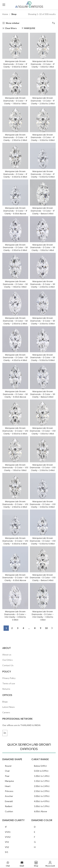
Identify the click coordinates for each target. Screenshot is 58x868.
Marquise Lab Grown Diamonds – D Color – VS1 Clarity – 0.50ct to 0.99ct (15, 431)
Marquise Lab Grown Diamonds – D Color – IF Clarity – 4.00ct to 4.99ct (15, 174)
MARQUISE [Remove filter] (30, 28)
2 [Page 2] (12, 628)
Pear (7, 776)
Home (5, 14)
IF (6, 827)
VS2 (7, 847)
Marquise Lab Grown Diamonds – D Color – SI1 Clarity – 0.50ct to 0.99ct (15, 248)
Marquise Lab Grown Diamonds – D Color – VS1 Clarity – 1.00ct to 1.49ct (43, 431)
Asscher (9, 796)
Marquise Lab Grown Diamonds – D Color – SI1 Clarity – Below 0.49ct (43, 394)
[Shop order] (53, 23)
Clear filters (11, 28)
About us (7, 655)
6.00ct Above (41, 811)
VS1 (7, 842)
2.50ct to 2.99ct (42, 791)
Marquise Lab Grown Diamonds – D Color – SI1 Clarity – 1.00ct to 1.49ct (43, 248)
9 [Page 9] (41, 628)
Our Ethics (8, 660)
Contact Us (8, 665)
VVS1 (8, 832)
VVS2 (8, 837)
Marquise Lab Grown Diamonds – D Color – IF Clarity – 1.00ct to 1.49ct (43, 64)
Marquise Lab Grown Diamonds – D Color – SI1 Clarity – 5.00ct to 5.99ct (43, 358)
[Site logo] (29, 4)
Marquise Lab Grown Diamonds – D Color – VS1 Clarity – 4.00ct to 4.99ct (15, 541)
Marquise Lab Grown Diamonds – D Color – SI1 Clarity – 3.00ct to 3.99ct (43, 321)
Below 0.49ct (40, 766)
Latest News (9, 707)
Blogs (5, 702)
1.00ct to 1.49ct (42, 776)
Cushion (9, 811)
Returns (6, 689)
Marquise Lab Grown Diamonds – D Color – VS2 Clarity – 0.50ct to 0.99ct (15, 616)
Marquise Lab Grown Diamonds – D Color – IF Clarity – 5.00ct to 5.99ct (43, 174)
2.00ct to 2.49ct (42, 786)
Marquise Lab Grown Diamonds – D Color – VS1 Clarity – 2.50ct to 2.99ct (15, 504)
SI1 (7, 852)
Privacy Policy (9, 678)
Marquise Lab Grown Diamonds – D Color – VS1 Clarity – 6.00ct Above (15, 578)
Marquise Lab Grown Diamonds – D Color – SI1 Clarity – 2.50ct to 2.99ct (15, 321)
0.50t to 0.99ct (41, 771)
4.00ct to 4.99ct (42, 801)
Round (8, 766)
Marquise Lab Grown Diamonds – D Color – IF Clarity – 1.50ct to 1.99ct (15, 101)
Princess (9, 791)
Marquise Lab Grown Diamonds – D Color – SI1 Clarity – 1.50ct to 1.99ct (15, 284)
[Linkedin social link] (5, 733)
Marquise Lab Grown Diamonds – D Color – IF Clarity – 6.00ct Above (15, 211)
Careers (6, 712)
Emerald (9, 801)
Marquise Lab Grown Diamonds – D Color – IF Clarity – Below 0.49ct (43, 211)
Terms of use (9, 683)
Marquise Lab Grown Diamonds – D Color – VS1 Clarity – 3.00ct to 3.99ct (43, 504)
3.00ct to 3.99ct (42, 796)
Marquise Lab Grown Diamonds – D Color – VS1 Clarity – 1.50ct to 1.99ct (15, 468)
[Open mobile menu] (4, 5)
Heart (8, 786)
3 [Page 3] (18, 628)
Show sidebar (13, 23)
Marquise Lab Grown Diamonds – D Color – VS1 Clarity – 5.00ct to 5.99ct (43, 541)
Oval (7, 771)
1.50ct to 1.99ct (42, 781)
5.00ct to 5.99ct (42, 806)
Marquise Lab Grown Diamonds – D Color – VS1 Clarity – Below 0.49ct (43, 578)
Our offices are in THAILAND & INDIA (21, 725)
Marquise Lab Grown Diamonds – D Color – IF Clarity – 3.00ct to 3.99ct (43, 137)
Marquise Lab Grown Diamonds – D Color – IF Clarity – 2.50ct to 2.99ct (15, 137)
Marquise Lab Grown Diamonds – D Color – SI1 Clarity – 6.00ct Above (15, 394)
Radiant (9, 806)
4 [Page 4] (23, 628)
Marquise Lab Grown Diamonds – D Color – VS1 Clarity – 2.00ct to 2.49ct (43, 468)
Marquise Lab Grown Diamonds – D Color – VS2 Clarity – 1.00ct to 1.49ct (43, 616)
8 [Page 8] (35, 628)
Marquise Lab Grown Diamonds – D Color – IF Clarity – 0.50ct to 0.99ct (15, 64)
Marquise (9, 781)
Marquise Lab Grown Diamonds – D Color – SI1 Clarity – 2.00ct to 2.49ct (43, 284)
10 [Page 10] (46, 628)
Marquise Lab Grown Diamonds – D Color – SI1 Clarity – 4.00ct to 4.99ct (15, 358)
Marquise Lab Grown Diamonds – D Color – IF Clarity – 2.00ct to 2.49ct (43, 101)
